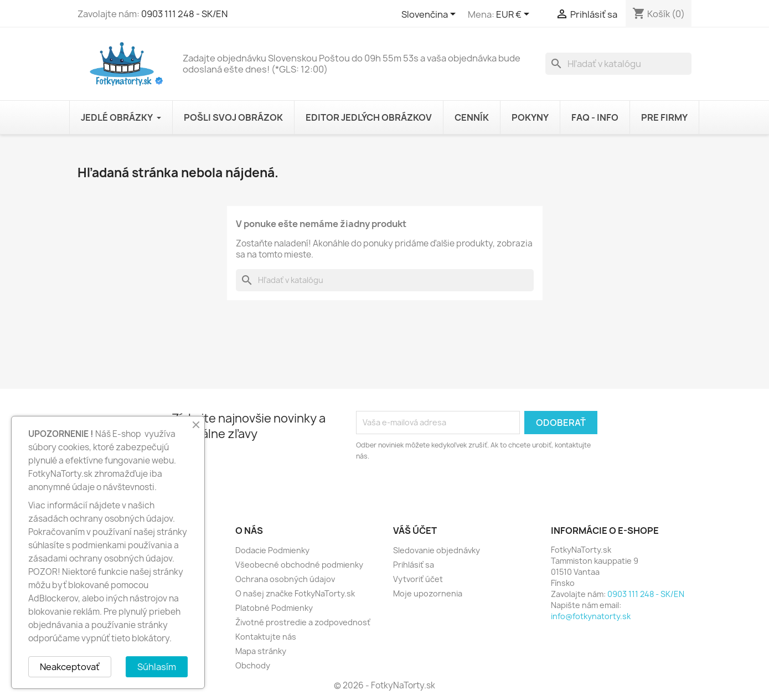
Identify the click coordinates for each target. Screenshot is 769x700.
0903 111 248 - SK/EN (184, 14)
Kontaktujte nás (266, 637)
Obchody (253, 665)
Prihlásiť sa (414, 565)
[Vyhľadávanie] (618, 64)
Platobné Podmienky (274, 608)
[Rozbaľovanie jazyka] (430, 15)
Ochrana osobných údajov (285, 579)
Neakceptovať (70, 667)
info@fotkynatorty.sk (591, 616)
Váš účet (415, 531)
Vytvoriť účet (418, 579)
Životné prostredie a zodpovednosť (303, 622)
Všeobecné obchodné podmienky (299, 565)
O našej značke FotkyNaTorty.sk (295, 593)
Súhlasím (157, 667)
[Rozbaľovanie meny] (515, 15)
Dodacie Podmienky (272, 550)
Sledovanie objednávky (437, 550)
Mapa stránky (261, 651)
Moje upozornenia (428, 593)
